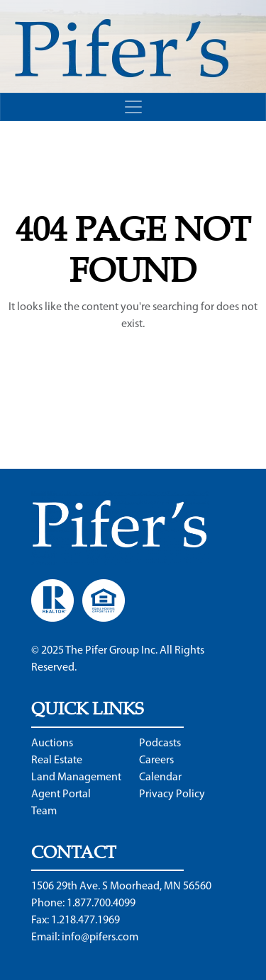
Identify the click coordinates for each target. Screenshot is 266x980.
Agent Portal (61, 794)
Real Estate (57, 760)
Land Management (76, 777)
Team (44, 811)
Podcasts (160, 743)
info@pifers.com (100, 938)
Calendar (160, 777)
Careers (156, 760)
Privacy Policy (172, 794)
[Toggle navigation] (133, 107)
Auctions (52, 743)
